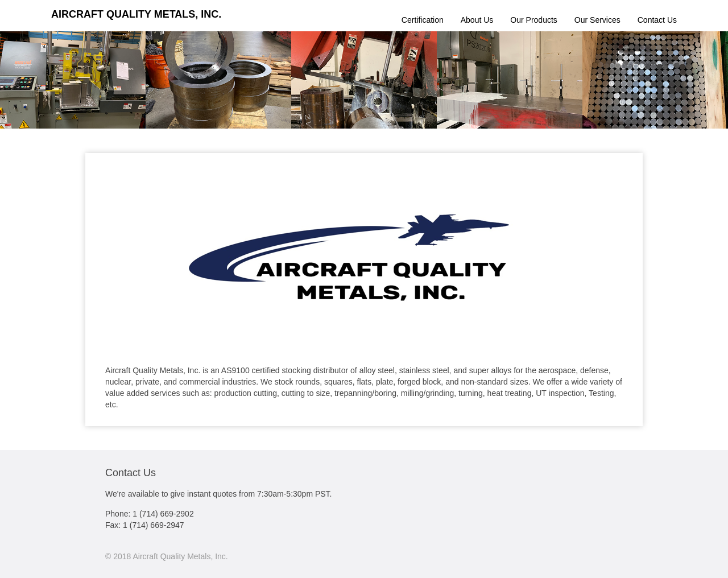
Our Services (597, 20)
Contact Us (657, 20)
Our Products (533, 20)
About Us (477, 20)
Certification (423, 20)
